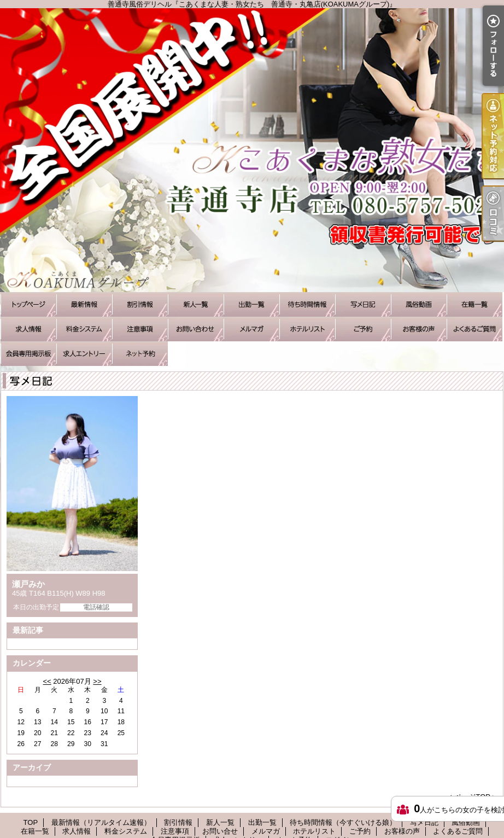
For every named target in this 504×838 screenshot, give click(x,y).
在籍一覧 (474, 304)
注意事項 (140, 329)
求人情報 (28, 329)
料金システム (84, 329)
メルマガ (251, 329)
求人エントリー (84, 354)
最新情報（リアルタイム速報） (84, 304)
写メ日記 (363, 304)
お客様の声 (419, 329)
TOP (28, 304)
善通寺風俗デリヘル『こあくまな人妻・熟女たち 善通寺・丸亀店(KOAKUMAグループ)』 (252, 150)
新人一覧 (196, 304)
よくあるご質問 (474, 329)
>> (97, 681)
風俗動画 (419, 304)
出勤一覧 (251, 304)
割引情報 (140, 304)
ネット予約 (140, 354)
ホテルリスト (307, 329)
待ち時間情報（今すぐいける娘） (307, 304)
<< (47, 681)
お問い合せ (196, 329)
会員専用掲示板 (28, 354)
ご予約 (363, 329)
